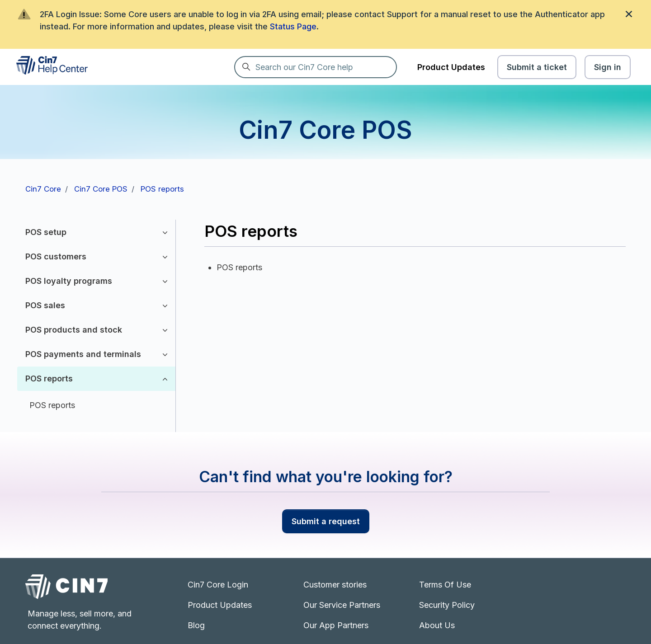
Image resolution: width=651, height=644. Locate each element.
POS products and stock (74, 330)
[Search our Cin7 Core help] (316, 67)
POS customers (56, 256)
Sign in (608, 67)
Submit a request (326, 521)
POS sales (45, 305)
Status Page (293, 26)
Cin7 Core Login (218, 585)
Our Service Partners (342, 605)
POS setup (46, 232)
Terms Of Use (445, 585)
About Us (437, 625)
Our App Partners (336, 625)
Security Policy (447, 605)
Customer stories (335, 585)
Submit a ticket (537, 67)
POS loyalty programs (69, 281)
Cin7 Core (43, 189)
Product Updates (451, 67)
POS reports (162, 189)
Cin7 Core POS (101, 189)
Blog (196, 625)
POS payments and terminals (83, 354)
